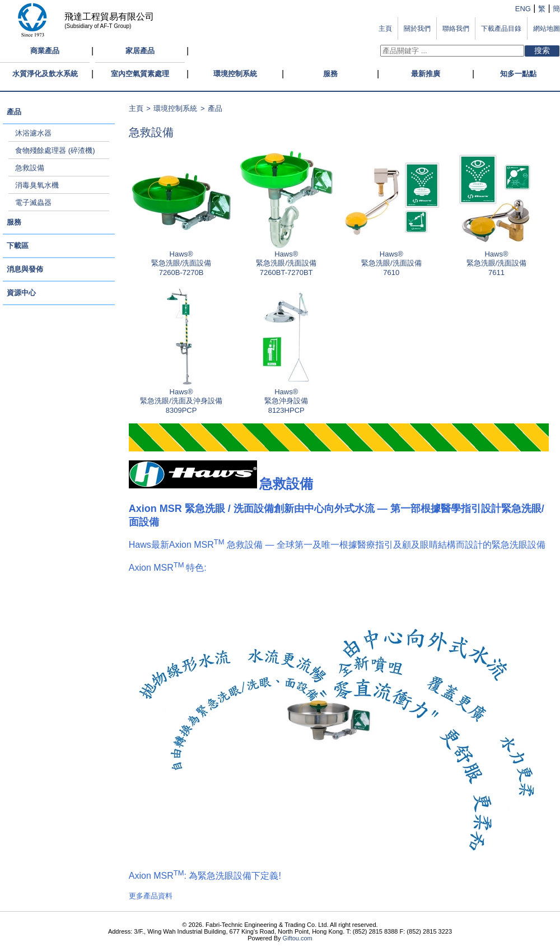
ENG (523, 9)
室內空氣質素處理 (140, 74)
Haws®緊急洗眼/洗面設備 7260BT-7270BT (286, 260)
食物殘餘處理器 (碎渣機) (55, 150)
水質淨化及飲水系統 (45, 74)
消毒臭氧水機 (37, 185)
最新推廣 (426, 74)
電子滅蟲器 (33, 202)
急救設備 (30, 168)
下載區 (18, 246)
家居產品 (140, 51)
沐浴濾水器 (33, 133)
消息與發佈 (25, 269)
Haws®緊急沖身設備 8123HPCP (286, 398)
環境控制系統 (235, 74)
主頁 (136, 108)
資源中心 (21, 293)
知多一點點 (518, 74)
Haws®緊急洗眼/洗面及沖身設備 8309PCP (181, 398)
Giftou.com (298, 938)
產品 (14, 112)
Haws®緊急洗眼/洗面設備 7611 (496, 260)
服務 (330, 74)
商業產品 (45, 51)
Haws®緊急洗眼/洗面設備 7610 (391, 260)
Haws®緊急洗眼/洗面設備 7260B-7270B (181, 260)
